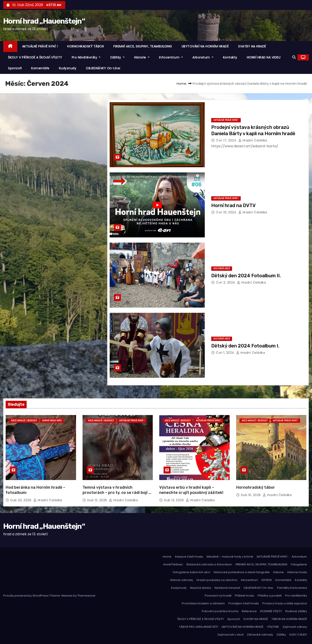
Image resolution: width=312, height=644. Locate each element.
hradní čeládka (253, 140)
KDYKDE (267, 580)
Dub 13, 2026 (98, 500)
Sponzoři (15, 68)
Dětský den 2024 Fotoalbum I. (245, 346)
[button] (294, 57)
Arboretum (203, 57)
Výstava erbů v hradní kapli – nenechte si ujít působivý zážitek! (191, 490)
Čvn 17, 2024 (227, 140)
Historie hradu (297, 572)
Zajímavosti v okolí (230, 635)
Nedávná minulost (227, 588)
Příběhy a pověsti (270, 596)
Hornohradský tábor (256, 487)
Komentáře (40, 68)
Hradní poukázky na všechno (217, 580)
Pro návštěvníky (86, 57)
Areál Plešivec (173, 564)
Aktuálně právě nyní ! (226, 120)
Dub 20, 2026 (21, 500)
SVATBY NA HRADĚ (252, 46)
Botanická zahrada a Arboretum (209, 564)
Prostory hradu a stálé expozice (285, 603)
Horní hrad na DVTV (233, 205)
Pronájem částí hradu (244, 603)
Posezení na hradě (218, 596)
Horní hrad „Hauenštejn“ (44, 21)
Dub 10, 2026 (251, 495)
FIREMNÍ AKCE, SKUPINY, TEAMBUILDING (143, 46)
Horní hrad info (52, 421)
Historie (142, 57)
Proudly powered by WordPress (26, 596)
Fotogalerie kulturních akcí (192, 572)
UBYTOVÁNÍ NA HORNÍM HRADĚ (205, 46)
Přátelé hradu (245, 596)
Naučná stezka (201, 588)
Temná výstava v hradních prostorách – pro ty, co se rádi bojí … (117, 490)
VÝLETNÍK (273, 627)
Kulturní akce (222, 268)
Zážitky (117, 57)
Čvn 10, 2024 (227, 212)
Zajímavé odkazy (295, 627)
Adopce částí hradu (189, 557)
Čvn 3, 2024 (226, 282)
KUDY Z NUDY (298, 635)
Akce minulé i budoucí (24, 421)
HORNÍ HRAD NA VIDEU (264, 57)
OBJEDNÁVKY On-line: (103, 68)
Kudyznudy (68, 68)
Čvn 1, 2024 (226, 353)
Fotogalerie (299, 564)
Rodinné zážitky (296, 611)
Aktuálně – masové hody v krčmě (230, 557)
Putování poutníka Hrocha (220, 611)
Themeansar (86, 596)
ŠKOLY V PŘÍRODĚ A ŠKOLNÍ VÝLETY (35, 57)
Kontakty (230, 57)
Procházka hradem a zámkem (203, 603)
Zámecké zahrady (260, 635)
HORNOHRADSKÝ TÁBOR (85, 46)
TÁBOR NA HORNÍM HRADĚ (289, 619)
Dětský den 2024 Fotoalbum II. (246, 276)
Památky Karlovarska (292, 588)
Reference (249, 611)
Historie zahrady (182, 580)
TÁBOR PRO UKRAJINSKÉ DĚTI (198, 627)
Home (181, 84)
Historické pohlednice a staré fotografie (242, 572)
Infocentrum (171, 57)
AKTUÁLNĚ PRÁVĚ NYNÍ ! (40, 46)
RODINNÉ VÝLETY (271, 611)
